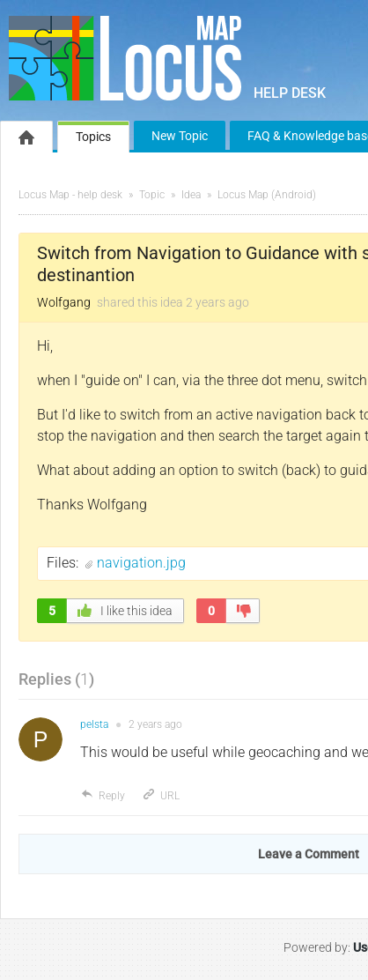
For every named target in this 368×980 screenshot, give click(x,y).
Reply (103, 796)
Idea (191, 195)
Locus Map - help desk (70, 195)
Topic (152, 195)
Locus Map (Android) (267, 195)
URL (161, 796)
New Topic (180, 136)
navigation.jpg (141, 563)
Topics (93, 137)
